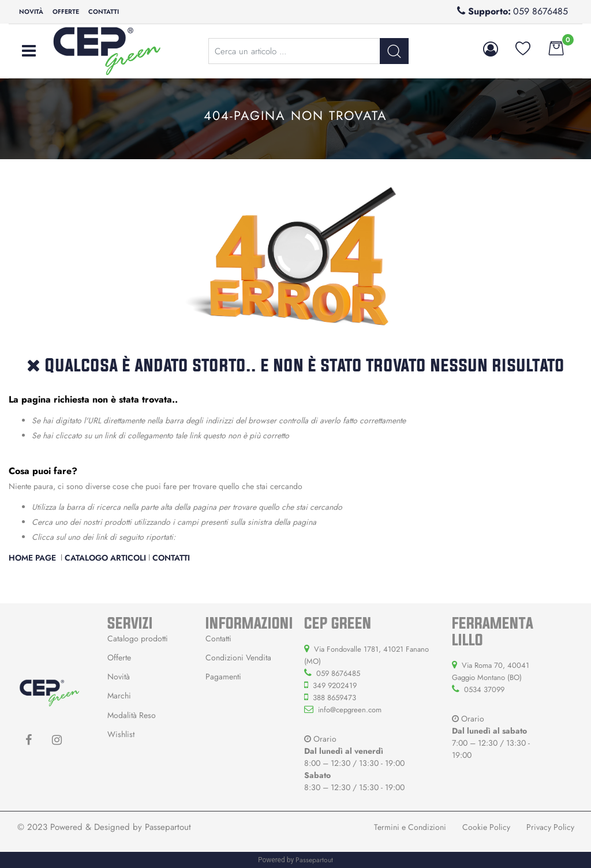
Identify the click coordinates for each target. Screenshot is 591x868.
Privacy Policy (550, 827)
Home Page (33, 558)
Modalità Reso (132, 715)
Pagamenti (223, 677)
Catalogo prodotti (138, 638)
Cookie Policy (486, 827)
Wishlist (121, 734)
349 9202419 (335, 685)
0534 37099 (484, 689)
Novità (31, 12)
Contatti (104, 12)
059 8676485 (540, 11)
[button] (493, 49)
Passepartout (168, 827)
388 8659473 (334, 698)
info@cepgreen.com (350, 710)
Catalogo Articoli (105, 558)
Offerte (66, 12)
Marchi (119, 696)
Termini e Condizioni (410, 827)
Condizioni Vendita (238, 657)
